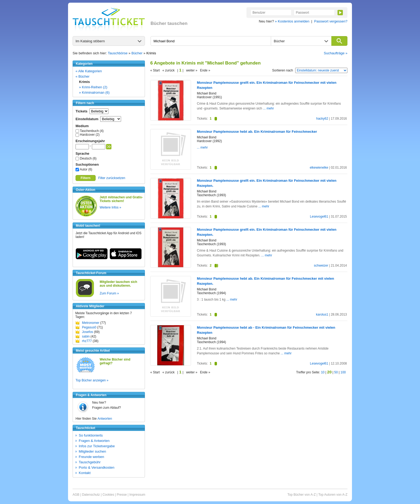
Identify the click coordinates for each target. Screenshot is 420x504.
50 (336, 372)
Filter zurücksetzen (112, 178)
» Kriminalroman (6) (94, 92)
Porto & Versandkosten (97, 467)
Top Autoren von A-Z (333, 495)
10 (323, 372)
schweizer (321, 266)
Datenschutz (91, 495)
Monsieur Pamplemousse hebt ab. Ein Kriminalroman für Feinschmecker (257, 132)
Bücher (137, 53)
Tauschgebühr (90, 462)
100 (343, 372)
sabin (86, 336)
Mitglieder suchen (92, 451)
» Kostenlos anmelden (292, 21)
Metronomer (91, 323)
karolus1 (322, 314)
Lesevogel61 (319, 217)
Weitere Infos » (110, 207)
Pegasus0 (89, 327)
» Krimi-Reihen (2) (93, 87)
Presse (122, 495)
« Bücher (82, 76)
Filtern (86, 178)
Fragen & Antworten (94, 441)
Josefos (87, 332)
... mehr (269, 108)
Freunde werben (91, 457)
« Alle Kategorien (89, 71)
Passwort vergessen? (331, 21)
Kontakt (85, 473)
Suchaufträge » (336, 53)
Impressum (137, 495)
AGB (76, 495)
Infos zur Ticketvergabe (97, 446)
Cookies (108, 495)
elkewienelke (319, 168)
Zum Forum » (109, 293)
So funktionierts (91, 435)
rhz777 (87, 341)
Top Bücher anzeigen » (92, 380)
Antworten (105, 419)
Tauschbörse (118, 53)
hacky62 (322, 119)
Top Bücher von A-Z (301, 495)
